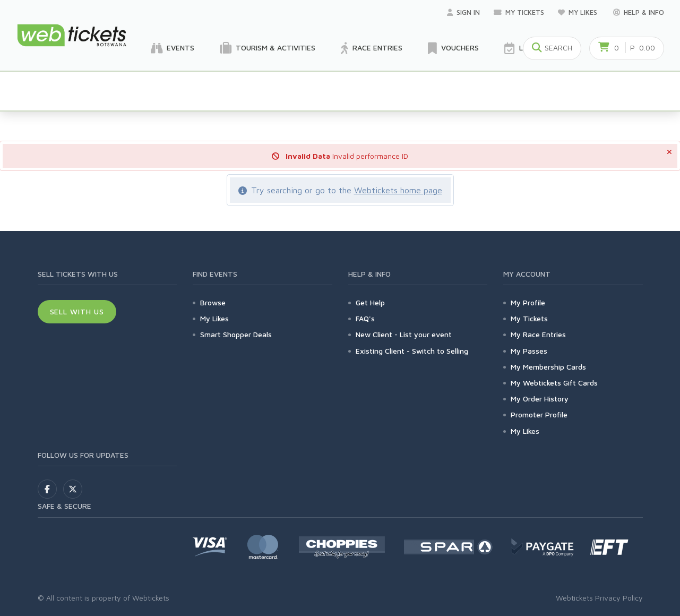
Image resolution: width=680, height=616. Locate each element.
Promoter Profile (539, 414)
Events (173, 48)
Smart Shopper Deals (236, 334)
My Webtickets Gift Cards (554, 383)
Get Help (370, 302)
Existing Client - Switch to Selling (412, 351)
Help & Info (639, 12)
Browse (213, 302)
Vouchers (453, 48)
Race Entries (372, 48)
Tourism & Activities (268, 48)
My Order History (540, 399)
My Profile (528, 302)
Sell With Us (77, 311)
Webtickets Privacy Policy (599, 598)
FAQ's (365, 318)
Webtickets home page (398, 190)
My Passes (529, 351)
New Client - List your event (404, 334)
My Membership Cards (548, 367)
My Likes (579, 12)
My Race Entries (538, 334)
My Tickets (519, 12)
